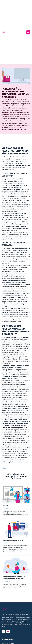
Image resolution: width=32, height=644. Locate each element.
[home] (4, 32)
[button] (28, 32)
